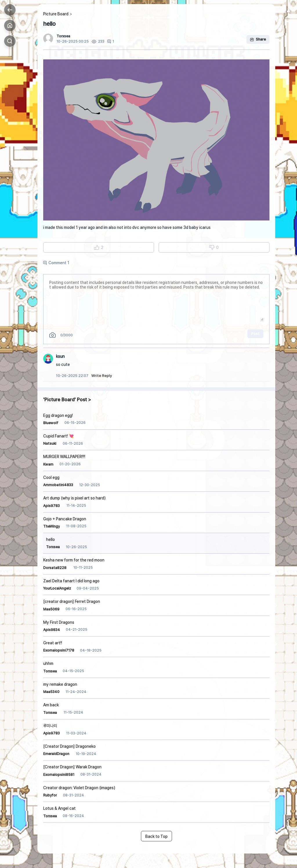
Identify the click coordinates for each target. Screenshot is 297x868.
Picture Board (56, 14)
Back (10, 10)
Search (10, 41)
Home (10, 25)
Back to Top (156, 836)
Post (255, 334)
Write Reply (102, 376)
